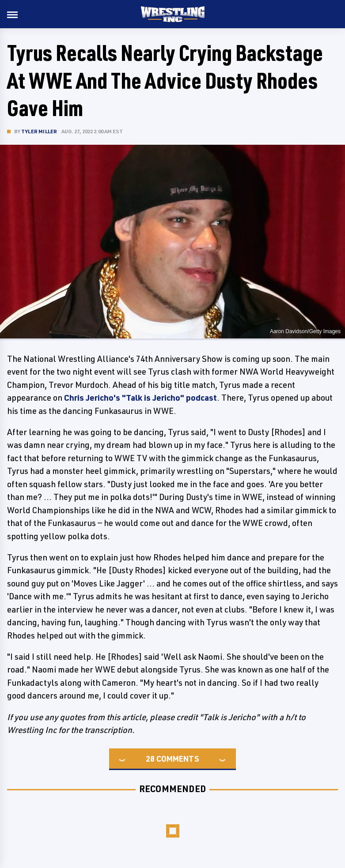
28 (150, 759)
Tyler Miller (39, 131)
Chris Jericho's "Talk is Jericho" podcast (140, 398)
